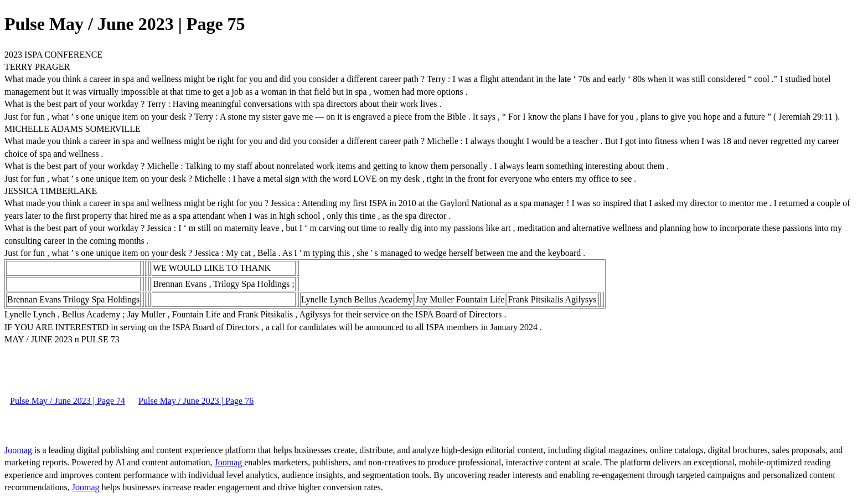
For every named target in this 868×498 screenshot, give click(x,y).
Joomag (19, 450)
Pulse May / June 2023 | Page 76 (196, 401)
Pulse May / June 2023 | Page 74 (68, 401)
